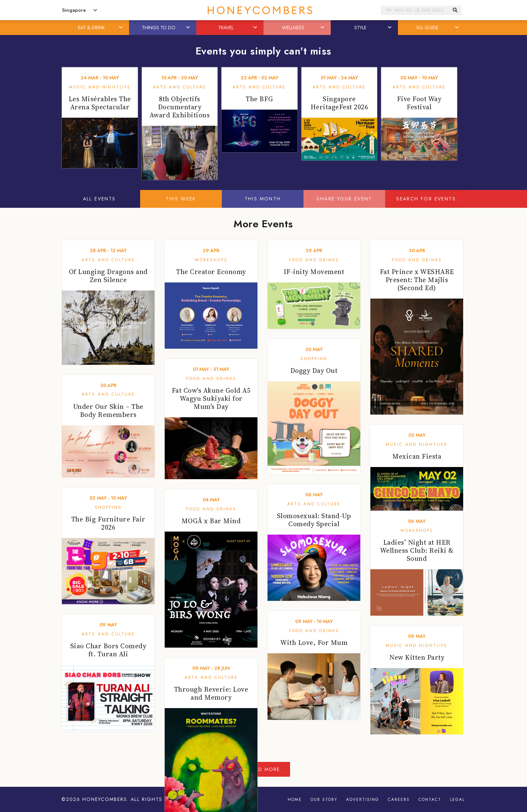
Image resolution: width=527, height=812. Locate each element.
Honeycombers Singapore (263, 10)
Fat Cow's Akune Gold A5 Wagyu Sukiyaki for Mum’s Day (211, 398)
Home (295, 800)
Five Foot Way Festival (419, 103)
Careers (399, 800)
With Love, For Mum (314, 643)
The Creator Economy (211, 272)
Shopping (314, 359)
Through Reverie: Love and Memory (211, 693)
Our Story (324, 800)
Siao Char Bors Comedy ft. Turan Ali (108, 650)
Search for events (426, 199)
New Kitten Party (417, 657)
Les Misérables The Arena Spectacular (100, 103)
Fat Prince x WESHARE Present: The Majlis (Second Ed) (417, 280)
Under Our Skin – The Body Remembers (108, 411)
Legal (457, 800)
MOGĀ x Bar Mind (211, 521)
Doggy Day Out (314, 371)
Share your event (344, 199)
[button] (121, 28)
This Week (181, 199)
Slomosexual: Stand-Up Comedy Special (314, 520)
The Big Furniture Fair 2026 (108, 523)
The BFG (259, 99)
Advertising (363, 800)
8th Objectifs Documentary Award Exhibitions (180, 107)
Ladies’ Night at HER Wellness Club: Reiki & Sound (417, 550)
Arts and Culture (180, 87)
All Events (99, 199)
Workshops (211, 260)
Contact (430, 800)
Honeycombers (105, 800)
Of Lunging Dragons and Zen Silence (108, 276)
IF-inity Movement (314, 272)
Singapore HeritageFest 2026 (339, 103)
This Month (263, 199)
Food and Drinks (314, 260)
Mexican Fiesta (417, 456)
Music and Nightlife (100, 87)
